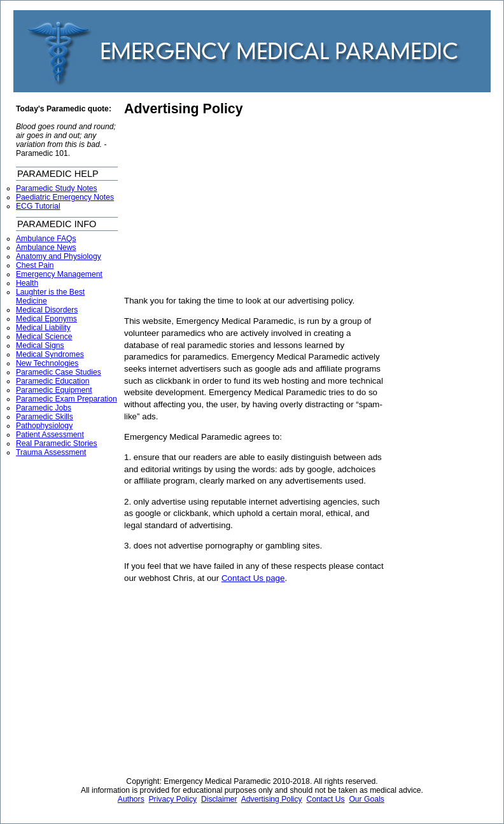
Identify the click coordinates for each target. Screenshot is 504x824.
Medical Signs (40, 346)
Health (27, 283)
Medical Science (44, 337)
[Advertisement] (231, 206)
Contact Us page (253, 578)
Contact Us (325, 799)
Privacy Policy (173, 799)
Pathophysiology (44, 426)
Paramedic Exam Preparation (66, 399)
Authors (131, 799)
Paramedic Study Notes (57, 188)
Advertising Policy (184, 109)
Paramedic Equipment (54, 390)
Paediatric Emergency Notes (65, 197)
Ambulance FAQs (46, 239)
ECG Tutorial (38, 206)
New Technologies (47, 363)
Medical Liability (43, 328)
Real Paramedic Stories (57, 443)
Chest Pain (35, 265)
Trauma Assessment (51, 452)
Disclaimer (219, 799)
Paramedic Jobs (44, 408)
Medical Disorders (47, 310)
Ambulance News (46, 248)
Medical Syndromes (50, 354)
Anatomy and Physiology (59, 256)
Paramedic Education (53, 381)
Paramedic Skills (45, 417)
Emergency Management (59, 274)
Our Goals (366, 799)
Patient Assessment (50, 435)
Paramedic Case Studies (59, 372)
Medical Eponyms (46, 319)
